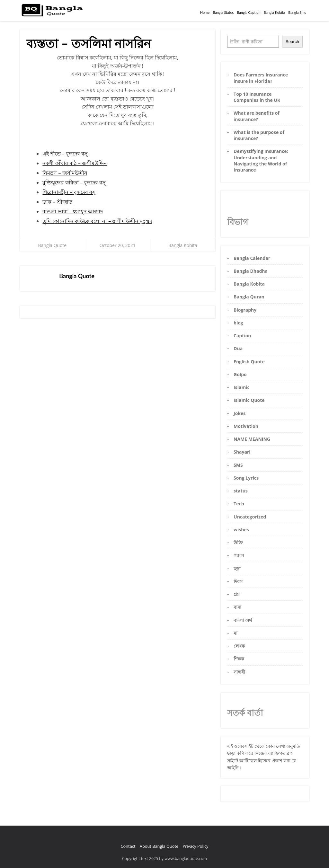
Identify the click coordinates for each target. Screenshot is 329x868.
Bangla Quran (249, 297)
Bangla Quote (53, 245)
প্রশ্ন (237, 594)
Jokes (240, 413)
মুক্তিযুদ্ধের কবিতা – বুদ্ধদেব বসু (74, 182)
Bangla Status (223, 12)
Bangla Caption (249, 12)
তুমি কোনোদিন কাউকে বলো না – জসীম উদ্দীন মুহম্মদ (97, 221)
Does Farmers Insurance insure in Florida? (261, 78)
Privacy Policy (196, 846)
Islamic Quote (249, 400)
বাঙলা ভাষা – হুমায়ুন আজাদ (73, 211)
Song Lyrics (246, 478)
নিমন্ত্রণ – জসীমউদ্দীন (65, 173)
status (241, 491)
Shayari (242, 452)
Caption (242, 336)
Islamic (242, 387)
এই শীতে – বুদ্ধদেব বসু (65, 154)
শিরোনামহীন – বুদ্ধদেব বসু (69, 192)
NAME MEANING (252, 439)
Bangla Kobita (275, 12)
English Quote (249, 362)
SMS (238, 465)
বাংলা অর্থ (243, 620)
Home (205, 12)
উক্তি (238, 542)
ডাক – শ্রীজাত (57, 202)
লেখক (239, 646)
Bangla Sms (297, 12)
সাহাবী (239, 672)
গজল (239, 555)
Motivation (246, 426)
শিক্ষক (239, 659)
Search (292, 42)
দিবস (238, 581)
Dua (238, 348)
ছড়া (237, 568)
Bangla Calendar (252, 258)
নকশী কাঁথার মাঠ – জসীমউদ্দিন (75, 163)
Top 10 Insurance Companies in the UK (257, 97)
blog (238, 323)
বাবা (237, 607)
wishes (241, 530)
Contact (128, 846)
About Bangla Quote (159, 846)
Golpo (240, 374)
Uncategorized (250, 517)
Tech (239, 504)
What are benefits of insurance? (257, 116)
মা (236, 633)
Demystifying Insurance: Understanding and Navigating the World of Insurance (261, 160)
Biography (245, 310)
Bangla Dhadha (251, 271)
